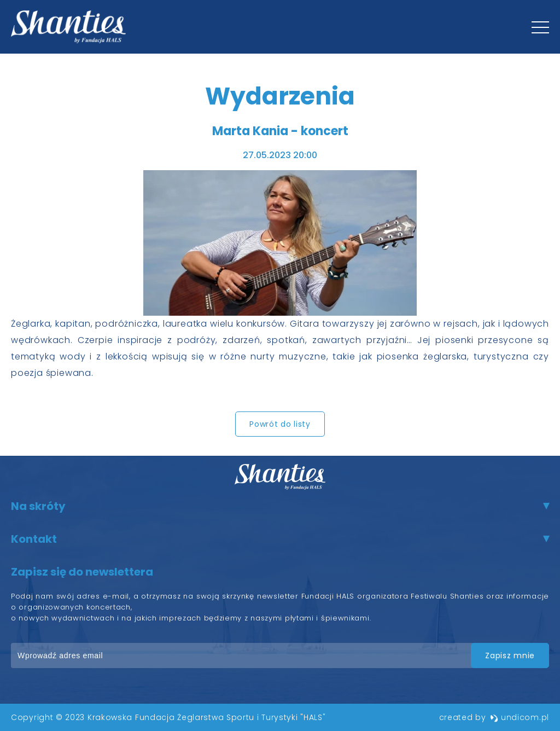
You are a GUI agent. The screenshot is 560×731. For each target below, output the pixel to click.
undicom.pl (520, 717)
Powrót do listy (280, 424)
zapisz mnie (510, 655)
